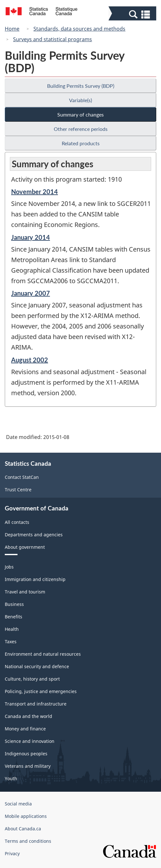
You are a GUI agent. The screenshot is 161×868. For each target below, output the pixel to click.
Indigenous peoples (26, 754)
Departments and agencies (34, 535)
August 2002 (30, 360)
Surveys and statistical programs (52, 39)
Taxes (11, 642)
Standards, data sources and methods (79, 29)
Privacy (12, 853)
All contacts (17, 522)
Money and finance (25, 729)
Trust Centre (18, 490)
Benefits (14, 617)
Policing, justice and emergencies (41, 691)
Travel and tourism (25, 592)
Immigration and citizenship (35, 579)
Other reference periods (81, 129)
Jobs (9, 567)
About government (25, 547)
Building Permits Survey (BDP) (81, 86)
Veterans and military (28, 766)
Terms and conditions (28, 841)
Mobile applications (26, 816)
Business (14, 604)
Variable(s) (80, 100)
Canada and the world (28, 716)
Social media (18, 804)
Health (12, 629)
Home (12, 29)
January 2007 (31, 293)
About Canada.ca (23, 829)
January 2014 (31, 237)
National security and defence (37, 666)
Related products (81, 143)
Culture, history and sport (32, 679)
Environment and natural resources (43, 654)
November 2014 (35, 192)
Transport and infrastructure (36, 704)
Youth (11, 778)
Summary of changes (80, 114)
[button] (133, 14)
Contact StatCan (22, 477)
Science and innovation (30, 741)
